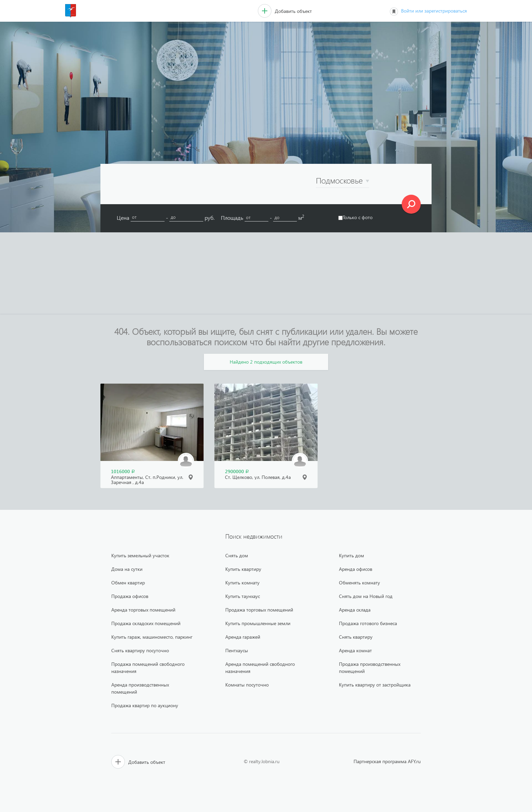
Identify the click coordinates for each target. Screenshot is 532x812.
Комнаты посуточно (247, 685)
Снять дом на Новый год (366, 596)
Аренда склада (355, 610)
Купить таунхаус (243, 596)
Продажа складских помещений (146, 623)
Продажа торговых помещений (259, 610)
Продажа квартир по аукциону (145, 705)
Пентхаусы (237, 650)
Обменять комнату (359, 583)
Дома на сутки (127, 569)
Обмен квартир (128, 583)
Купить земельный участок (140, 555)
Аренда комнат (355, 650)
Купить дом (351, 555)
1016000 (123, 471)
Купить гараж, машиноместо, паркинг (152, 637)
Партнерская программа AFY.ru (387, 761)
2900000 (237, 471)
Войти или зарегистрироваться (434, 11)
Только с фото (355, 217)
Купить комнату (242, 583)
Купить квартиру (243, 569)
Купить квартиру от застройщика (375, 685)
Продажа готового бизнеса (368, 623)
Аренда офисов (356, 569)
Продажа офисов (130, 596)
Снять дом (237, 555)
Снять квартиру (356, 637)
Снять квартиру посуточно (140, 650)
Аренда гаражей (243, 637)
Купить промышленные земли (258, 623)
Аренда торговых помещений (143, 610)
